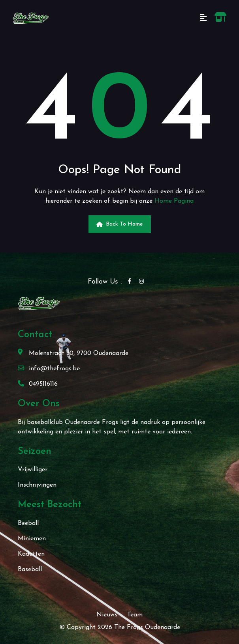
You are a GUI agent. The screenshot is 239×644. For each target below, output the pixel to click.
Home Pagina (174, 201)
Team (135, 615)
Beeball (28, 523)
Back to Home (120, 224)
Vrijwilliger (33, 470)
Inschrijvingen (37, 485)
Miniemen (32, 539)
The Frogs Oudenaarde (147, 627)
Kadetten (31, 554)
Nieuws (107, 615)
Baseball (30, 569)
